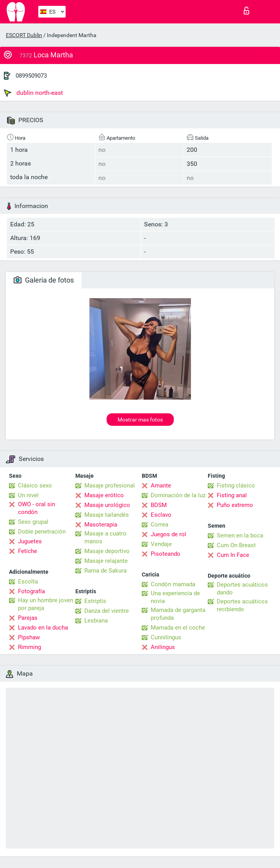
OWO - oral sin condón (37, 508)
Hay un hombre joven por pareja (45, 604)
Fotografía (31, 591)
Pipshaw (29, 637)
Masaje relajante (106, 561)
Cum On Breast (236, 545)
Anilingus (163, 647)
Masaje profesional (110, 486)
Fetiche (28, 551)
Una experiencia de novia (175, 597)
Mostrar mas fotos (140, 420)
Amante (161, 486)
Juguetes (30, 541)
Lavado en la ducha (43, 628)
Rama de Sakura (105, 571)
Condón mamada (173, 584)
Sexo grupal (33, 522)
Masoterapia (101, 525)
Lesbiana (96, 621)
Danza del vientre (107, 611)
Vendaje (161, 544)
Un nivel (28, 495)
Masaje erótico (104, 495)
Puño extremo (235, 505)
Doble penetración (42, 532)
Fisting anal (232, 495)
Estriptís (95, 601)
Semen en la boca (240, 535)
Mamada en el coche (178, 628)
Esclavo (161, 515)
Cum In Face (233, 555)
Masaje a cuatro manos (105, 537)
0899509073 (31, 76)
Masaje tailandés (107, 515)
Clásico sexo (35, 486)
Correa (160, 525)
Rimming (29, 647)
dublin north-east (33, 93)
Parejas (28, 618)
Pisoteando (166, 554)
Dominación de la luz (178, 495)
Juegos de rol (169, 534)
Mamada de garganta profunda (178, 614)
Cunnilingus (166, 637)
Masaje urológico (107, 505)
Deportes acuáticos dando (242, 589)
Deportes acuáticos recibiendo (242, 605)
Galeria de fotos (44, 280)
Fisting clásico (236, 486)
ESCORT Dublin (24, 35)
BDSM (159, 505)
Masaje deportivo (107, 551)
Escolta (28, 582)
